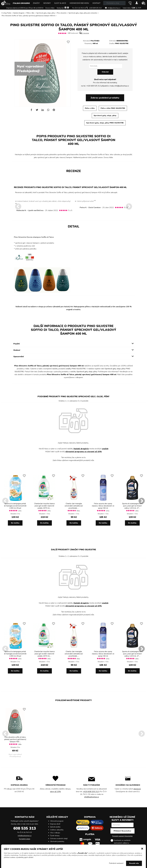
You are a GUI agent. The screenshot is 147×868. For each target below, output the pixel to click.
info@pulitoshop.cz (114, 8)
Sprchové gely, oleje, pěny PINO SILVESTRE (105, 123)
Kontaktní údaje (25, 839)
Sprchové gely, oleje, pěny (46, 13)
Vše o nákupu (55, 833)
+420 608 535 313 (95, 8)
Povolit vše (134, 863)
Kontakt (97, 3)
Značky (36, 3)
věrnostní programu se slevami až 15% (83, 452)
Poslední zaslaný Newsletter (122, 836)
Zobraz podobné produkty (105, 98)
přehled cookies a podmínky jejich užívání (19, 857)
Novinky (47, 3)
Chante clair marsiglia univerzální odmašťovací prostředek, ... (74, 506)
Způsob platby (55, 827)
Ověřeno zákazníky (57, 830)
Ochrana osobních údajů (59, 839)
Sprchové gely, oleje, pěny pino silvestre (83, 13)
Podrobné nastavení (116, 863)
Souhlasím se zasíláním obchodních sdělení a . (124, 843)
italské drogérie (81, 449)
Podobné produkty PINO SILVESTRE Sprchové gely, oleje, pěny (73, 397)
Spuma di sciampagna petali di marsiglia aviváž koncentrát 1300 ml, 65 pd (15, 506)
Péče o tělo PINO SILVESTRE (113, 108)
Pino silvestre (62, 13)
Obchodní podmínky (57, 841)
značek (105, 449)
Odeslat (105, 72)
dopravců (137, 789)
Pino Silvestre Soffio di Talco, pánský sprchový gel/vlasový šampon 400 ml (28, 16)
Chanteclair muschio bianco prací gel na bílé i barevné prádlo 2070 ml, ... (44, 506)
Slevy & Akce (60, 3)
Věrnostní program (57, 821)
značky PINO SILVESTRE (76, 369)
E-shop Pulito (6, 13)
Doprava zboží (55, 824)
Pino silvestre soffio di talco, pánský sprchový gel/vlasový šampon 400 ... (15, 739)
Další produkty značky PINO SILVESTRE (74, 550)
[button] (142, 848)
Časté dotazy (55, 836)
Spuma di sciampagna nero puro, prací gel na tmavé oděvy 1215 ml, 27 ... (132, 506)
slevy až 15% (55, 792)
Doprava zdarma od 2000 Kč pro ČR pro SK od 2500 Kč (25, 8)
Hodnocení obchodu (79, 3)
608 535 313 (25, 828)
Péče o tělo (30, 13)
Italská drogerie (21, 3)
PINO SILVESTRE (122, 43)
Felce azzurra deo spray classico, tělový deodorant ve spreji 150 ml (103, 506)
